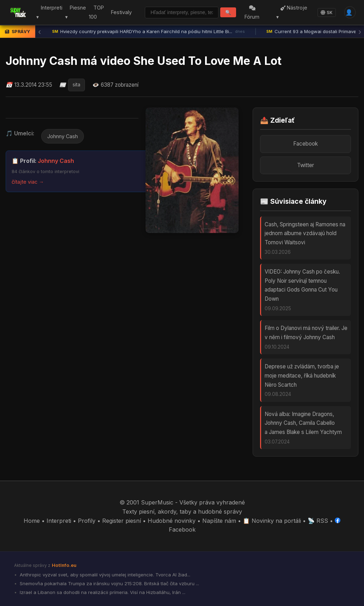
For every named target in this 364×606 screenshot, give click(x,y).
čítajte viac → (28, 182)
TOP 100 (94, 13)
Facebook (306, 144)
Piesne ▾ (74, 13)
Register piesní (122, 521)
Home (32, 521)
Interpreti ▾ (48, 13)
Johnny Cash (63, 136)
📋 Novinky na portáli (272, 521)
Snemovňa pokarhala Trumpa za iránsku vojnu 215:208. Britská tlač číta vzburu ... (109, 583)
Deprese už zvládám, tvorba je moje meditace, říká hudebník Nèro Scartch (302, 375)
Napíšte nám (219, 521)
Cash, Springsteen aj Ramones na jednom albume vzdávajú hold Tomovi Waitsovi (305, 233)
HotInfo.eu (64, 565)
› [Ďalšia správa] (360, 32)
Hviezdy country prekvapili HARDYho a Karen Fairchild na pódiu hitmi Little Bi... (149, 32)
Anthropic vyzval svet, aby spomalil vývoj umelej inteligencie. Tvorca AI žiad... (104, 575)
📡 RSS (318, 521)
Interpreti (59, 521)
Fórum (253, 13)
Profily (87, 521)
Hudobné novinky (172, 521)
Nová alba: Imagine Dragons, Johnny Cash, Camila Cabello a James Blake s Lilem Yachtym (303, 423)
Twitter (306, 165)
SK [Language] (327, 13)
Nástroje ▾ (292, 13)
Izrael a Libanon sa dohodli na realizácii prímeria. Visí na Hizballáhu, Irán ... (102, 592)
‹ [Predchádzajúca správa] (39, 32)
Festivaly (120, 12)
